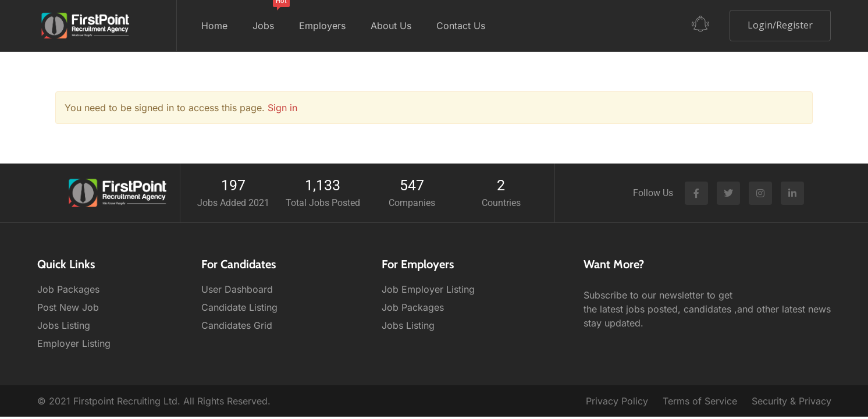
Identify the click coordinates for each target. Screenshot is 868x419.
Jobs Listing (64, 325)
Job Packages (68, 289)
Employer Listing (74, 343)
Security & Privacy (791, 401)
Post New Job (68, 307)
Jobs (267, 16)
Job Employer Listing (428, 289)
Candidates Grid (237, 325)
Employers (322, 26)
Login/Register (780, 25)
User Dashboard (237, 289)
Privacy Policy (617, 401)
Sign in (282, 108)
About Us (391, 26)
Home (214, 26)
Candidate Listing (239, 307)
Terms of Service (700, 401)
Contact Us (461, 26)
